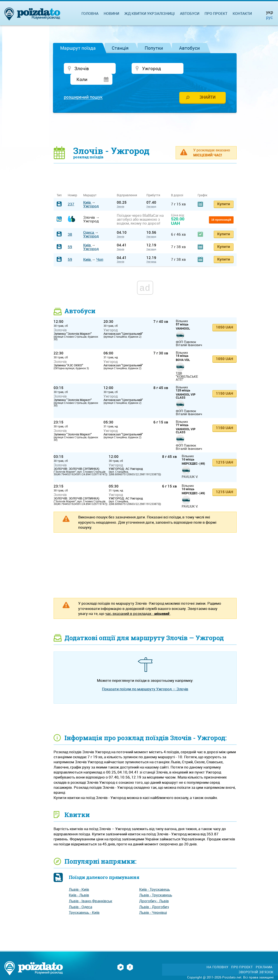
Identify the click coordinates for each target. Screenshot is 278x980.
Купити (224, 193)
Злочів (120, 196)
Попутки (154, 48)
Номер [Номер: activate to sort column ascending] (72, 185)
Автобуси (189, 48)
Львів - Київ (79, 879)
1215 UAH (225, 452)
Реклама (264, 957)
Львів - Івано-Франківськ (91, 890)
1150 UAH (225, 383)
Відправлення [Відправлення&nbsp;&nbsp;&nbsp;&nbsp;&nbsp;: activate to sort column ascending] (129, 185)
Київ (87, 192)
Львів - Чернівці (153, 902)
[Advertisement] (145, 119)
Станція (120, 48)
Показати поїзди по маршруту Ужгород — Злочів (145, 678)
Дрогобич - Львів (154, 890)
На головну (217, 957)
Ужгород (91, 195)
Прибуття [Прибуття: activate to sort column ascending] (153, 185)
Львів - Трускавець (156, 884)
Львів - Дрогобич (154, 896)
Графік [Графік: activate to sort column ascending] (202, 185)
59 (70, 236)
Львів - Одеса (81, 896)
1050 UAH (225, 317)
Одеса (89, 222)
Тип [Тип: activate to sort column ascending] (59, 185)
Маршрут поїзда (78, 48)
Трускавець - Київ (84, 902)
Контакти (242, 13)
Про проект (216, 13)
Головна (90, 13)
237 (71, 194)
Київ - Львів (79, 884)
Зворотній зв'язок (256, 961)
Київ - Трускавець (155, 879)
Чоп (100, 249)
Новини (111, 13)
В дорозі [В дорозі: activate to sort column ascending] (177, 185)
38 (70, 224)
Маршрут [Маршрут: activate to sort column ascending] (90, 185)
